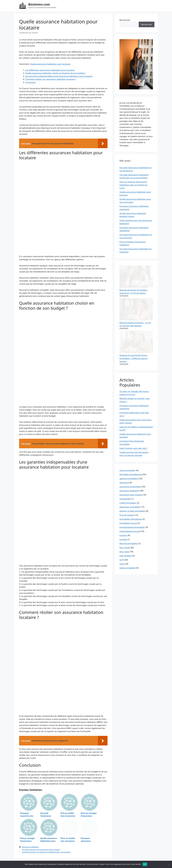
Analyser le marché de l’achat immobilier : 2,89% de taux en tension (134, 298)
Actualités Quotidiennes (131, 414)
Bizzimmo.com (39, 4)
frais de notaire (127, 455)
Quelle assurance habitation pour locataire (50, 64)
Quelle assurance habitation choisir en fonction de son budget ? (55, 73)
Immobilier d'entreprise (131, 459)
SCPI (122, 500)
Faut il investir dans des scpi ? (133, 388)
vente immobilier (128, 508)
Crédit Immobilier (128, 443)
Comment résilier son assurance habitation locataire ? (51, 79)
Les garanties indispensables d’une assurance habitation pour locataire (59, 76)
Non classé (125, 487)
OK (145, 864)
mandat (123, 479)
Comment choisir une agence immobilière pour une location (46, 852)
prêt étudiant (126, 496)
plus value (124, 491)
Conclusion (30, 82)
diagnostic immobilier (130, 447)
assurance (124, 422)
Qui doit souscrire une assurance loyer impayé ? (41, 850)
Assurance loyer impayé (131, 435)
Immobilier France (128, 463)
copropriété (125, 439)
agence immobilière (129, 418)
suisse (122, 504)
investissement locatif (130, 471)
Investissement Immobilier (132, 467)
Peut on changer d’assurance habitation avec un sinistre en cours (133, 185)
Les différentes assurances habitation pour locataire (50, 70)
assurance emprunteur (130, 426)
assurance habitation (30, 847)
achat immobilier (128, 410)
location (123, 475)
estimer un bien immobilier (132, 451)
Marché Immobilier (129, 483)
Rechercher (125, 20)
